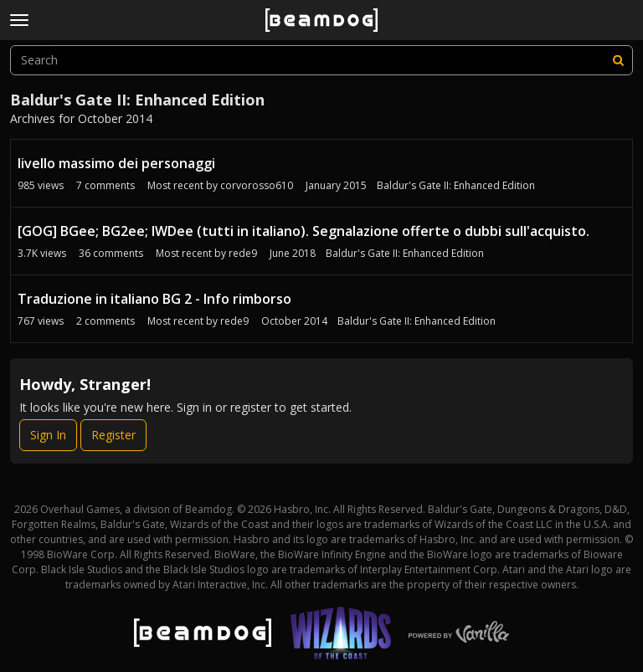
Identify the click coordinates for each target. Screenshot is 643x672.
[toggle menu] (19, 20)
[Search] (618, 60)
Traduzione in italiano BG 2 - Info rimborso (154, 299)
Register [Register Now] (113, 435)
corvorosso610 (257, 185)
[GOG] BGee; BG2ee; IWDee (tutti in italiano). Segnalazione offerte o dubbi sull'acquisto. (303, 231)
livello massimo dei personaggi (116, 163)
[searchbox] (321, 60)
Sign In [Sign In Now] (48, 435)
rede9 (243, 253)
